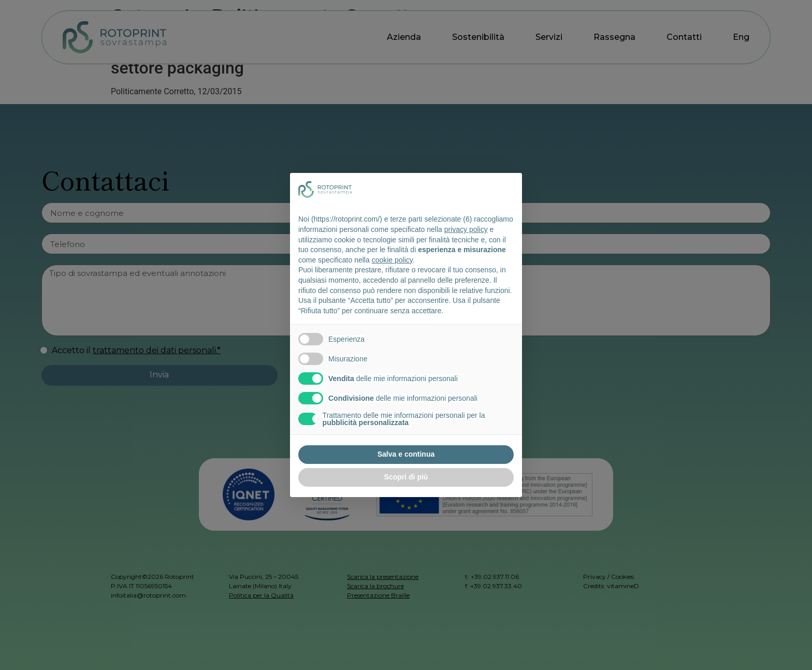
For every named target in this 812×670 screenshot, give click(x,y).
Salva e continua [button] (406, 454)
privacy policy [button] (466, 229)
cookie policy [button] (392, 260)
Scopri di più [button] (406, 477)
